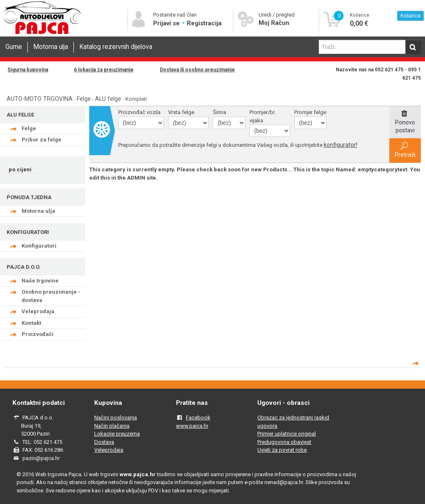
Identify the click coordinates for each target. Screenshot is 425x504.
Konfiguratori (39, 246)
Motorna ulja (51, 47)
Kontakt (31, 323)
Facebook (198, 418)
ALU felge (108, 99)
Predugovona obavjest (284, 442)
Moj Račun (274, 23)
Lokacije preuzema (117, 434)
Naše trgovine (40, 281)
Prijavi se (167, 23)
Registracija (204, 23)
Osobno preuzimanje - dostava (51, 296)
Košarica (410, 16)
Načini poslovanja (116, 418)
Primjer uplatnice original (287, 434)
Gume (14, 47)
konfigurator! (341, 145)
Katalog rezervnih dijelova (116, 47)
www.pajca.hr (192, 426)
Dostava (104, 442)
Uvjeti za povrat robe (282, 450)
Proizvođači (38, 334)
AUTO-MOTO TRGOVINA (40, 99)
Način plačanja (112, 426)
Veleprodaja (38, 311)
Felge (84, 99)
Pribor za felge (42, 140)
